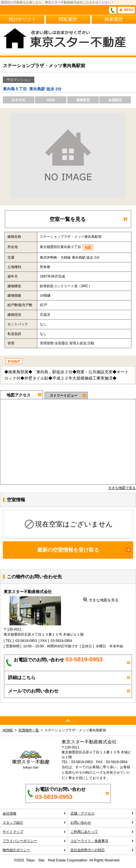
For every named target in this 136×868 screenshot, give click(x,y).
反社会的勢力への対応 (102, 850)
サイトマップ (34, 832)
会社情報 (34, 813)
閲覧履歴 (68, 19)
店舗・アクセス (102, 813)
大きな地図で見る (122, 488)
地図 (88, 248)
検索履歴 (114, 19)
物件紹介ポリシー (34, 850)
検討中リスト (22, 19)
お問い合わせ (102, 823)
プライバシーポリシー (34, 841)
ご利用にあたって (102, 832)
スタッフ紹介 (34, 823)
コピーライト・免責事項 (102, 841)
